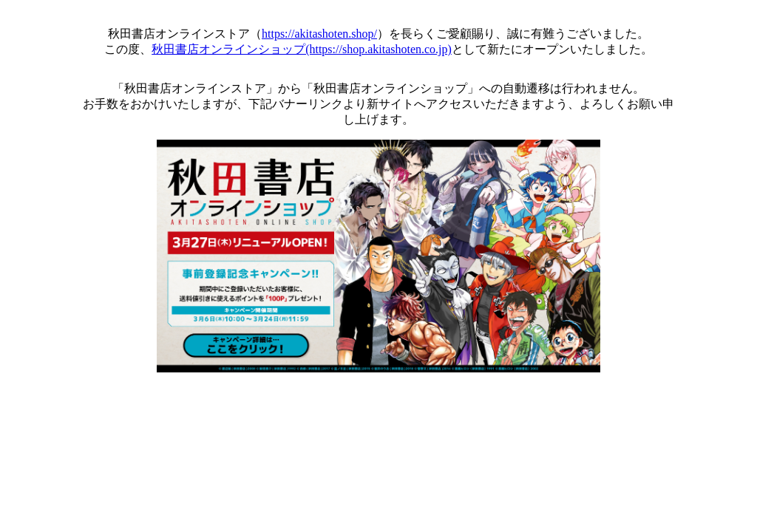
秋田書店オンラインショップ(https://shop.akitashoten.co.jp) (302, 49)
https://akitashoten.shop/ (319, 34)
